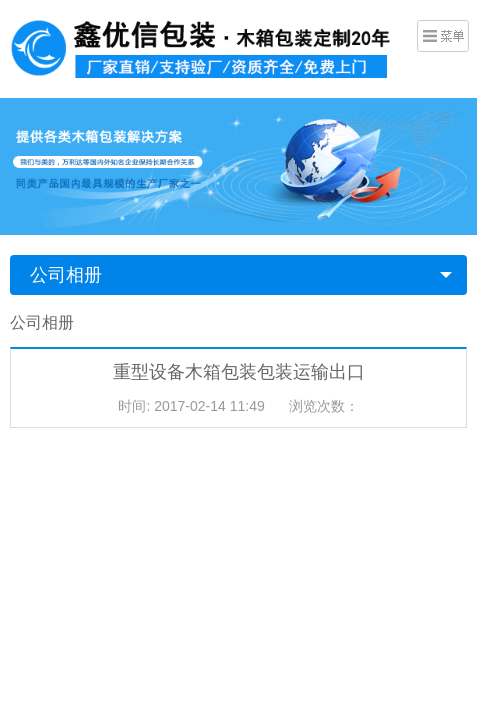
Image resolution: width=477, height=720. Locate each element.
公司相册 (66, 275)
